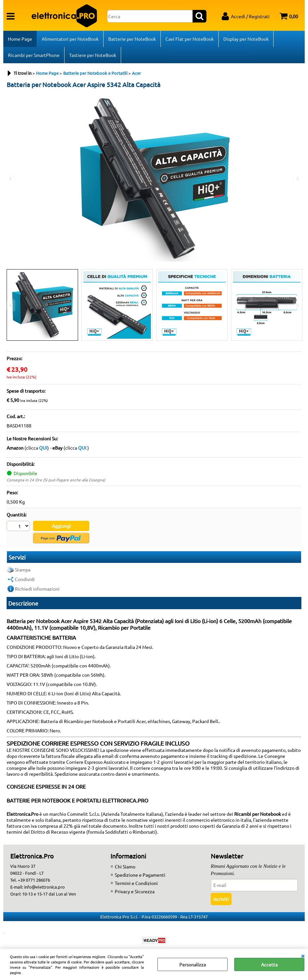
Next (297, 305)
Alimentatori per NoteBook (70, 39)
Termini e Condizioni (136, 883)
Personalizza (193, 964)
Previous (11, 305)
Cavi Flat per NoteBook (190, 39)
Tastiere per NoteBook (93, 55)
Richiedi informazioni (37, 589)
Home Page (20, 39)
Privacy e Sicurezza (135, 891)
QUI (43, 448)
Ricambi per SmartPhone (34, 55)
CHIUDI (303, 955)
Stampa (23, 569)
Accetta (269, 964)
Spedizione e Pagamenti (140, 875)
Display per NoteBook (246, 39)
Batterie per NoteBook (132, 39)
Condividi (25, 579)
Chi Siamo (125, 866)
